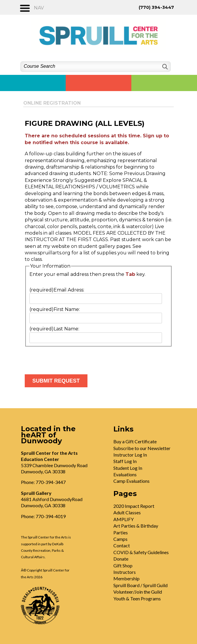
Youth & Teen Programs (137, 598)
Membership (126, 578)
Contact (122, 545)
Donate (121, 559)
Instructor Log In (130, 455)
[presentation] (69, 358)
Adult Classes (127, 512)
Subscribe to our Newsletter (142, 448)
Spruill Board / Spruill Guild (140, 585)
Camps (120, 539)
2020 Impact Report (134, 506)
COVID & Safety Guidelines (141, 552)
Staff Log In (125, 461)
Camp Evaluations (131, 481)
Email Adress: (57, 290)
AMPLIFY (124, 519)
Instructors (125, 572)
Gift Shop (123, 565)
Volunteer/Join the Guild (138, 592)
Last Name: (54, 329)
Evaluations (125, 474)
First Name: (55, 309)
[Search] (164, 67)
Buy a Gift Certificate (135, 441)
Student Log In (128, 468)
